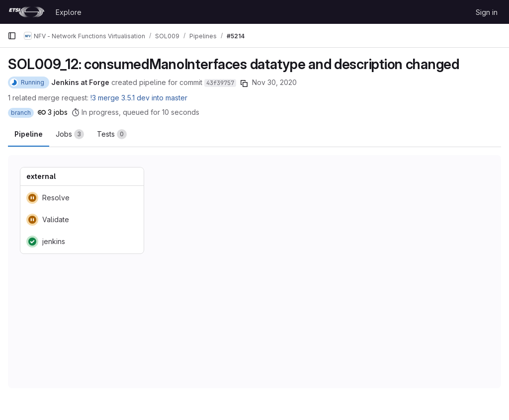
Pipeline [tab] (29, 134)
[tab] (70, 134)
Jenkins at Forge (80, 82)
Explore (69, 12)
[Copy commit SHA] (244, 84)
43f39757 (220, 83)
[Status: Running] (29, 83)
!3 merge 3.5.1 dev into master (139, 98)
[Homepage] (27, 12)
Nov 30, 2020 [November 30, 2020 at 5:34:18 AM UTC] (274, 82)
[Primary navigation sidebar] (12, 36)
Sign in (487, 12)
